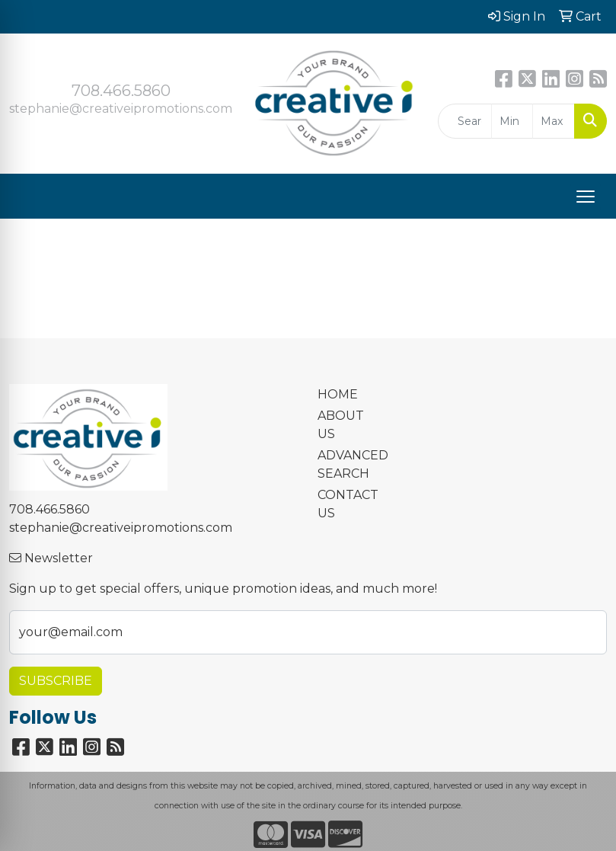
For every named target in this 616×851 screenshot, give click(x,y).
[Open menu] (586, 197)
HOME (338, 394)
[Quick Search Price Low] (512, 121)
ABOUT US (341, 425)
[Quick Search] (465, 121)
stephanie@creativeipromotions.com (121, 109)
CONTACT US (347, 504)
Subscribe (56, 681)
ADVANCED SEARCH (347, 464)
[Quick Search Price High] (554, 121)
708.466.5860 (121, 91)
